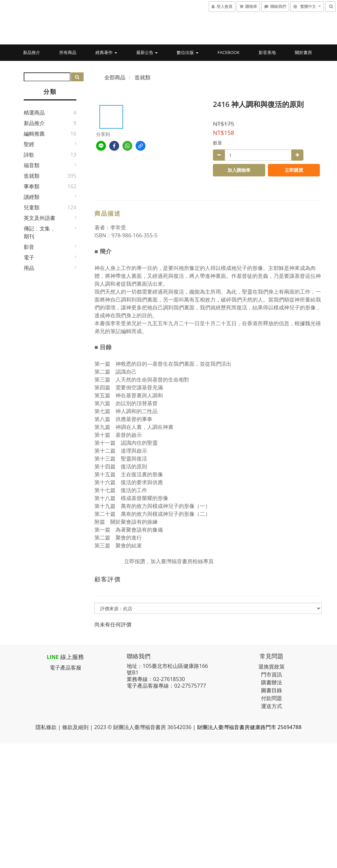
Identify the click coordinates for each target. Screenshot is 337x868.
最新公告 (147, 52)
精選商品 (34, 113)
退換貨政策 (272, 667)
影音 (29, 247)
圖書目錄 (272, 690)
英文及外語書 (39, 218)
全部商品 (115, 77)
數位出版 (187, 52)
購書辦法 (272, 682)
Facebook (229, 52)
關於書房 (303, 52)
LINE (53, 657)
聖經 (29, 144)
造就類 (32, 176)
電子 (29, 257)
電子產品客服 (65, 668)
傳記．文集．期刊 (39, 232)
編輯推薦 (34, 134)
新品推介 (32, 52)
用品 (29, 268)
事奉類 (32, 186)
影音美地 (267, 52)
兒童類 (32, 207)
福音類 (32, 165)
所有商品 (68, 52)
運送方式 (272, 706)
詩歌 (29, 155)
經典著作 (106, 52)
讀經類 (32, 197)
